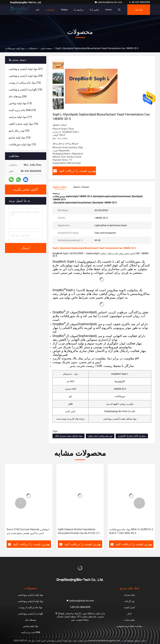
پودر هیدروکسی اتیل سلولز (100, 436)
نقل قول (139, 10)
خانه (38, 10)
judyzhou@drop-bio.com (109, 2)
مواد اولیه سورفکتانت (15, 48)
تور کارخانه (129, 601)
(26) (18, 96)
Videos (64, 10)
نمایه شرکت (129, 595)
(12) (22, 144)
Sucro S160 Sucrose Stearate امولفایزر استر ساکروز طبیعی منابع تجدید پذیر (28, 531)
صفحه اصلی (46, 48)
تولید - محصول (72, 374)
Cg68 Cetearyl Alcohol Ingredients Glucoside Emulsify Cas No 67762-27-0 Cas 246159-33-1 (80, 531)
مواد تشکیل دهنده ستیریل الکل (69, 436)
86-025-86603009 (139, 2)
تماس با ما (94, 10)
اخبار (129, 614)
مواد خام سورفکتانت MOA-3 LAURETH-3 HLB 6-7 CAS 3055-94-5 (131, 531)
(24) (26, 76)
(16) (25, 90)
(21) (26, 69)
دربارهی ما (79, 10)
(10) (19, 131)
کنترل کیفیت (129, 607)
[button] (58, 108)
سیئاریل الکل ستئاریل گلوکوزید (132, 436)
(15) (25, 83)
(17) (20, 117)
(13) (20, 103)
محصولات (50, 10)
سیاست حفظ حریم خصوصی (129, 626)
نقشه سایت (129, 620)
